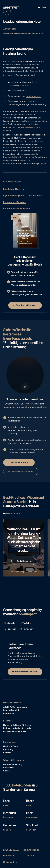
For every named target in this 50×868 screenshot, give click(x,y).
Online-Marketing (18, 61)
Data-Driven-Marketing (14, 189)
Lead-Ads (25, 85)
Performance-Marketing (14, 202)
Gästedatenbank (34, 111)
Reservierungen (32, 127)
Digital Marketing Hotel (14, 195)
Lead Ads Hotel (35, 195)
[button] (43, 7)
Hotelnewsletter (34, 96)
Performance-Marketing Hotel (17, 208)
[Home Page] (11, 7)
